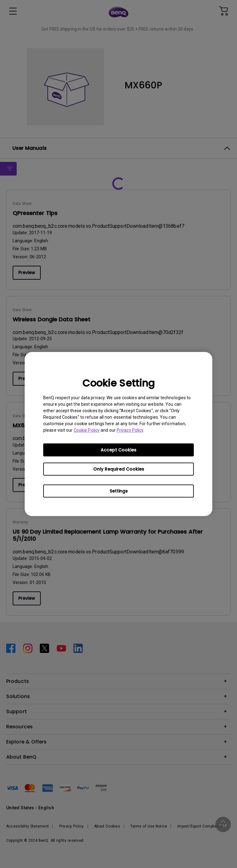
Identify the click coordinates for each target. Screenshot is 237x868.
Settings (119, 491)
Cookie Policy (87, 430)
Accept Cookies (118, 450)
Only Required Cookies (119, 469)
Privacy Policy (130, 430)
